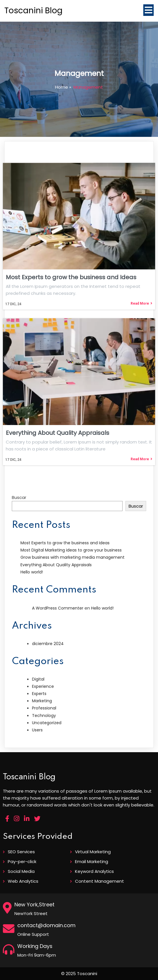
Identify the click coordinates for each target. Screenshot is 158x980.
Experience (43, 686)
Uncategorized (47, 723)
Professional (44, 708)
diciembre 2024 (48, 644)
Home (62, 87)
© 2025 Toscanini (79, 974)
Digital (38, 679)
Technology (44, 716)
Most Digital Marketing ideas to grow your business (71, 550)
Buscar (19, 497)
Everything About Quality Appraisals (56, 565)
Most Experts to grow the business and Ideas (65, 543)
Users (37, 730)
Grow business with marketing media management (73, 557)
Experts (39, 694)
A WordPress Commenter (58, 608)
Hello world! (32, 572)
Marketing (42, 701)
